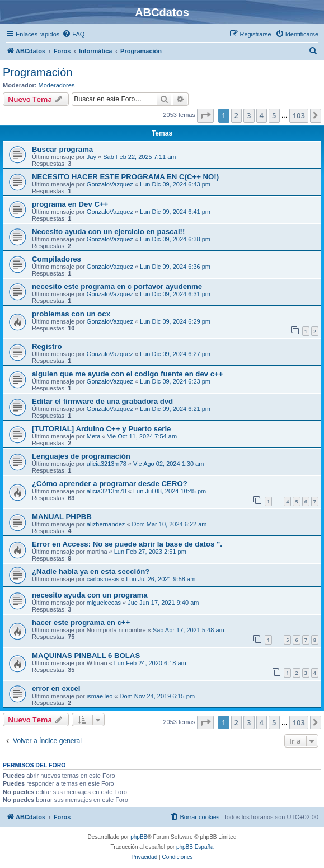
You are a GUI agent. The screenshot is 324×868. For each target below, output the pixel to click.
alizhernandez (106, 524)
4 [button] (262, 115)
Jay (91, 157)
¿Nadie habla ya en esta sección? (91, 571)
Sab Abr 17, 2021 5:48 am (189, 630)
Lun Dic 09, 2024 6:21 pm (175, 409)
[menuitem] (73, 34)
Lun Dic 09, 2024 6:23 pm (175, 381)
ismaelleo (100, 696)
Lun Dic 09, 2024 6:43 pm (175, 184)
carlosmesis (103, 579)
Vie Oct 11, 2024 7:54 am (142, 436)
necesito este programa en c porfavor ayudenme (117, 286)
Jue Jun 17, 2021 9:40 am (163, 603)
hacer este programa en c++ (81, 622)
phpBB (139, 837)
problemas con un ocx (71, 314)
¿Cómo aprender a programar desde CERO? (110, 484)
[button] (205, 115)
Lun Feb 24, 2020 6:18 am (150, 663)
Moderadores (57, 85)
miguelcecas (104, 603)
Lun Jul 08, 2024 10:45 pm (170, 491)
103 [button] (299, 115)
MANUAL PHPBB (62, 517)
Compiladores (57, 259)
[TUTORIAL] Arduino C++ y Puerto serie (101, 429)
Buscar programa (62, 149)
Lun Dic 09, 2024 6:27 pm (175, 354)
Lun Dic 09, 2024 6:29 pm (175, 321)
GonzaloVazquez (110, 184)
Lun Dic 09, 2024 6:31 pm (175, 294)
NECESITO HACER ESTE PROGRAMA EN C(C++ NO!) (125, 177)
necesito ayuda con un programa (90, 595)
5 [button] (274, 115)
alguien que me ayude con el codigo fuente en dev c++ (128, 374)
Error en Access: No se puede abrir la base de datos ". (127, 544)
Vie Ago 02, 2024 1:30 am (168, 464)
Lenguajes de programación (81, 456)
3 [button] (249, 115)
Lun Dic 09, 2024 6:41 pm (175, 212)
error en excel (56, 689)
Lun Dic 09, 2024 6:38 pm (175, 239)
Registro (47, 346)
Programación (38, 72)
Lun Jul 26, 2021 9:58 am (161, 579)
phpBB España (195, 847)
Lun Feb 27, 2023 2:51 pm (150, 552)
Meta (93, 436)
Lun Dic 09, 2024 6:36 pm (175, 267)
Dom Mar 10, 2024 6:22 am (170, 524)
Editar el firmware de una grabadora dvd (102, 401)
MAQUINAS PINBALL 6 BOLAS (86, 655)
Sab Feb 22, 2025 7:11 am (139, 157)
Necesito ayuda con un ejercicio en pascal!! (108, 232)
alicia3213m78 (107, 464)
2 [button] (236, 115)
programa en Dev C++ (70, 204)
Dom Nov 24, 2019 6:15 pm (158, 696)
